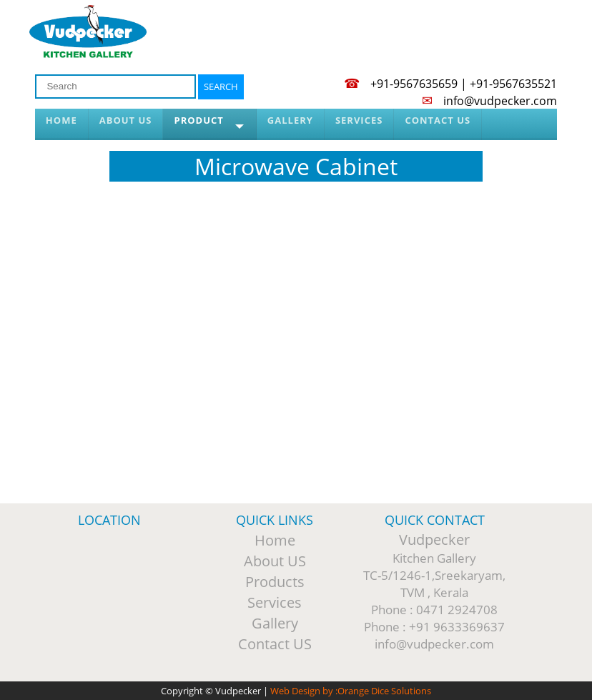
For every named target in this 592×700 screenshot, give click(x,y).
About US (275, 561)
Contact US (275, 644)
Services (275, 602)
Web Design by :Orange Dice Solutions (351, 691)
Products (275, 582)
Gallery (275, 623)
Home (275, 540)
